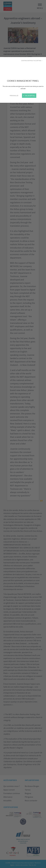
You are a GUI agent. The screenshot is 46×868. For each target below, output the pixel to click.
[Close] (23, 434)
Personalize (14, 96)
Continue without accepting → (32, 61)
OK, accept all (29, 96)
